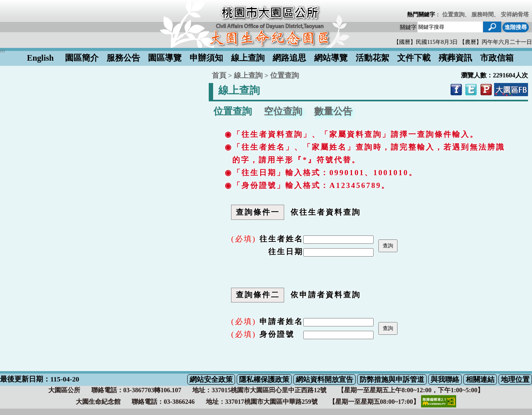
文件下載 (414, 58)
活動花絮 (372, 58)
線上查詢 (248, 58)
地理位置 (515, 379)
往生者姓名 (281, 239)
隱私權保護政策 (264, 379)
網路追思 (289, 58)
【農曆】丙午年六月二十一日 (496, 42)
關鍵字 (408, 27)
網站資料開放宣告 (324, 379)
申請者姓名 (281, 321)
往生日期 (286, 252)
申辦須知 (206, 58)
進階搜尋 (516, 27)
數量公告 (333, 111)
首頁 (219, 75)
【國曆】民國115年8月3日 (426, 42)
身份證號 (277, 334)
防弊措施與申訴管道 (392, 379)
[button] (492, 27)
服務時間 (483, 14)
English (41, 58)
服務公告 (123, 58)
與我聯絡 (445, 379)
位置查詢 (453, 14)
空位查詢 (283, 111)
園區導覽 (165, 58)
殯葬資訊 (455, 58)
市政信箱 (497, 58)
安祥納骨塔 (515, 14)
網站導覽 (331, 58)
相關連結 (480, 379)
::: (210, 77)
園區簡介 (82, 58)
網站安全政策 (211, 379)
